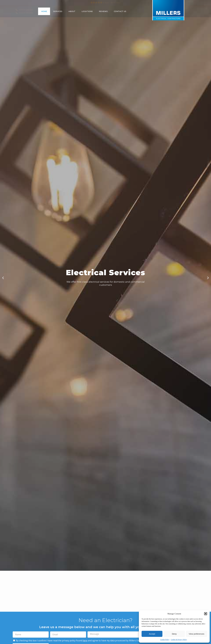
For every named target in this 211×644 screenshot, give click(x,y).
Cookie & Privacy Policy (179, 640)
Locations (87, 11)
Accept (152, 634)
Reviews (103, 11)
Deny (174, 634)
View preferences (197, 634)
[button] (206, 614)
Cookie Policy (165, 640)
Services (58, 11)
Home (44, 11)
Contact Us (120, 11)
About (72, 11)
